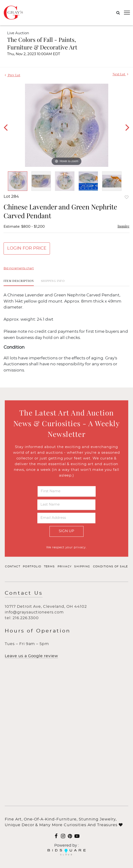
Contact (13, 567)
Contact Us (24, 593)
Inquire (123, 226)
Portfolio (32, 567)
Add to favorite (127, 197)
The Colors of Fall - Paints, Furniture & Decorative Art (42, 43)
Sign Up (66, 531)
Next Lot (120, 74)
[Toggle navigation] (127, 13)
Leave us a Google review (31, 656)
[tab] (19, 282)
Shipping (82, 567)
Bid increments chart (19, 268)
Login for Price (27, 248)
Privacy (65, 567)
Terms (49, 567)
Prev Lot (12, 75)
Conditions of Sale (111, 567)
